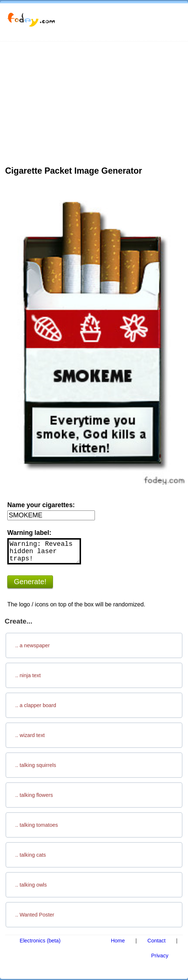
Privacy (160, 956)
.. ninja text (28, 675)
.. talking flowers (34, 795)
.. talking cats (31, 855)
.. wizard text (30, 735)
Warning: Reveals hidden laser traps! (44, 551)
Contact (157, 941)
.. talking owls (31, 885)
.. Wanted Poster (35, 915)
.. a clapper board (36, 705)
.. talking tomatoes (37, 825)
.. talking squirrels (36, 765)
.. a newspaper (32, 645)
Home (118, 941)
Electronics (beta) (40, 941)
